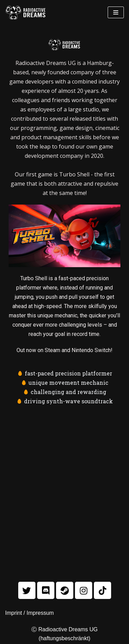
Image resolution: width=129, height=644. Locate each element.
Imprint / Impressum (29, 613)
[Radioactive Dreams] (26, 12)
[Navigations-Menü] (116, 12)
